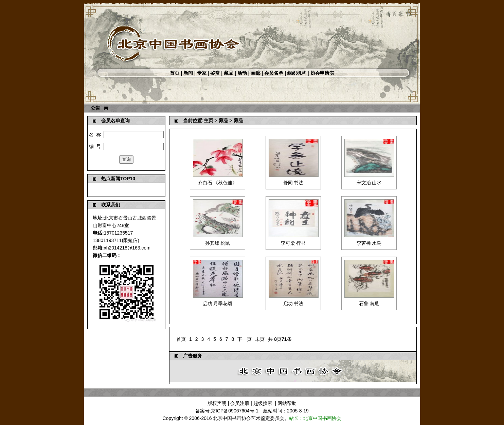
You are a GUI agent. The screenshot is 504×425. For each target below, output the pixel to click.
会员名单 (274, 73)
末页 (260, 339)
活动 (242, 73)
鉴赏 (215, 73)
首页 (175, 73)
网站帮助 (287, 403)
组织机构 (297, 73)
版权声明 (217, 403)
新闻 (188, 73)
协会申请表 (322, 73)
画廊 (256, 73)
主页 (209, 121)
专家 (202, 73)
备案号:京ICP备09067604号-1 (227, 411)
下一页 (245, 339)
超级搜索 (263, 403)
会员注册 (240, 403)
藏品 (229, 73)
